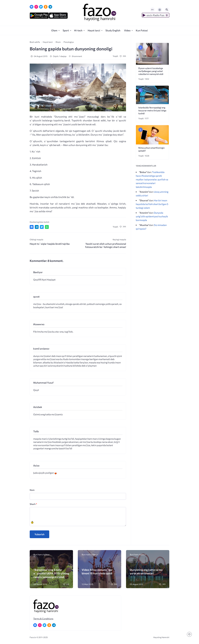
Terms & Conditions (43, 619)
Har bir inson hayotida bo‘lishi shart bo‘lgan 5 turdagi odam (152, 204)
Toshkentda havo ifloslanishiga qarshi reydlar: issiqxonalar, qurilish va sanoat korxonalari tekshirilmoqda (152, 179)
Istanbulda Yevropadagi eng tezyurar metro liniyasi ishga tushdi (152, 110)
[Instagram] (36, 7)
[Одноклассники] (46, 7)
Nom (32, 490)
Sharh (33, 504)
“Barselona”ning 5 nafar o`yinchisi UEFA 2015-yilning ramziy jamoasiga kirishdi (51, 573)
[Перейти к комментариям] (189, 634)
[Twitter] (41, 7)
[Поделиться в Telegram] (37, 227)
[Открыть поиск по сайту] (167, 10)
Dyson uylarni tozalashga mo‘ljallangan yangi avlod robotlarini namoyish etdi (151, 71)
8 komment (75, 56)
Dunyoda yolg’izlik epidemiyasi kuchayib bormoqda (152, 216)
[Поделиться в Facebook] (32, 227)
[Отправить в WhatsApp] (47, 227)
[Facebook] (32, 7)
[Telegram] (50, 7)
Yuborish (39, 534)
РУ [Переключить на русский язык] (152, 10)
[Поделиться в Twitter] (42, 227)
